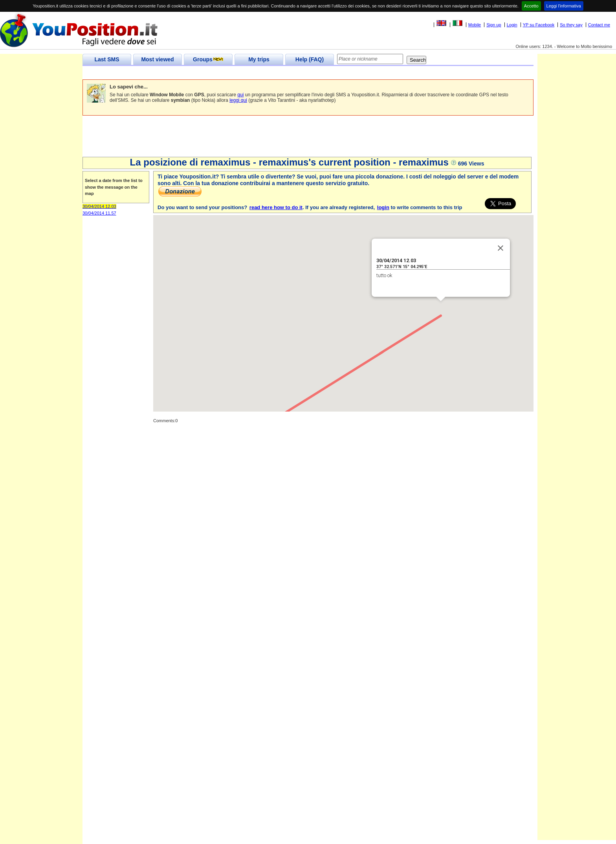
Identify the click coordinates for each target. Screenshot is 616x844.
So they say (571, 25)
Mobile (475, 25)
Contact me (599, 25)
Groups (208, 59)
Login (512, 25)
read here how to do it (276, 207)
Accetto (531, 6)
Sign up (494, 25)
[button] (441, 308)
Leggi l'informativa (564, 6)
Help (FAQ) (310, 59)
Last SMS (107, 59)
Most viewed (157, 59)
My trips (259, 59)
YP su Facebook (539, 25)
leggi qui (238, 100)
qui (240, 95)
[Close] (500, 248)
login (383, 207)
